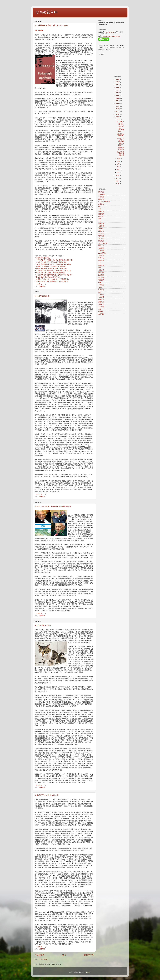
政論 (100, 207)
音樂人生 (101, 246)
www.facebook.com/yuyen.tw (111, 36)
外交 (100, 263)
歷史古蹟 (101, 212)
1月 (119, 172)
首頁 (64, 955)
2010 (117, 103)
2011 (117, 101)
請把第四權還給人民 (43, 258)
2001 (117, 178)
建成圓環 (101, 273)
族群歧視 (101, 233)
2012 (117, 98)
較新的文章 (39, 955)
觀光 (100, 268)
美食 (100, 309)
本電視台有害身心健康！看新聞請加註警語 (50, 273)
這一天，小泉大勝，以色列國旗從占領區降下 (53, 506)
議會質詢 (101, 199)
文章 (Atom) (43, 959)
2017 (117, 85)
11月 (119, 159)
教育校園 (101, 260)
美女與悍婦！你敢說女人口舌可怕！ (48, 277)
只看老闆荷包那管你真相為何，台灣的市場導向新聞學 (54, 275)
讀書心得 (101, 224)
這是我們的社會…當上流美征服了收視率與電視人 (53, 279)
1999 (117, 184)
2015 (117, 90)
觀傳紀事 (101, 265)
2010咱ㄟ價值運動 (104, 202)
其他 (100, 292)
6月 (119, 170)
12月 (119, 119)
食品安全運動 (103, 243)
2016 (117, 87)
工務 (100, 221)
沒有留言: (39, 284)
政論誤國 (101, 275)
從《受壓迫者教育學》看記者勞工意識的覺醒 (51, 262)
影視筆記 (101, 258)
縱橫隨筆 (42, 616)
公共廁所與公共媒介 (43, 625)
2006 (117, 114)
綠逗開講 (101, 314)
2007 (117, 111)
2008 (117, 109)
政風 (100, 282)
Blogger (88, 972)
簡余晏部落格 (47, 12)
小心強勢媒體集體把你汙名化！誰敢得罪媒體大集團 (54, 264)
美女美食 (101, 277)
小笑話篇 (101, 285)
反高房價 (101, 307)
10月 (119, 161)
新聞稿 (101, 229)
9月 (119, 164)
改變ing (101, 216)
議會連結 (101, 302)
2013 (117, 95)
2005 (117, 117)
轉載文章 (101, 280)
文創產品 (101, 295)
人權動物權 (102, 194)
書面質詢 (101, 256)
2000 (117, 181)
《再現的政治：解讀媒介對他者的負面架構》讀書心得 (54, 260)
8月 (119, 167)
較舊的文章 (89, 955)
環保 (100, 219)
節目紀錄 (101, 192)
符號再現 (101, 248)
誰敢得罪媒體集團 (42, 296)
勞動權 (101, 312)
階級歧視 (101, 299)
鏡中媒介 (42, 286)
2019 (117, 79)
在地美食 (101, 251)
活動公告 (101, 231)
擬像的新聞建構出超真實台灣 (47, 795)
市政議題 (101, 197)
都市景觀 (101, 226)
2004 (117, 176)
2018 (117, 82)
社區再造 (101, 297)
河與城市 (101, 304)
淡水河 (101, 287)
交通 (100, 209)
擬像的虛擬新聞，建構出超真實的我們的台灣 (51, 269)
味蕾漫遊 (101, 290)
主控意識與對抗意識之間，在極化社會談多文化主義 (54, 271)
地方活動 (101, 238)
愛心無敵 (101, 241)
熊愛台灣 (101, 270)
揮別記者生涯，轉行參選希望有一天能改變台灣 (52, 281)
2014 (117, 93)
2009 (117, 106)
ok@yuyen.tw (110, 32)
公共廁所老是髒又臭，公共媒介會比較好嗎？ (51, 266)
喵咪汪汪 (101, 236)
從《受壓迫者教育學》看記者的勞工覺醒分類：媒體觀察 (120, 127)
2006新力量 (102, 253)
